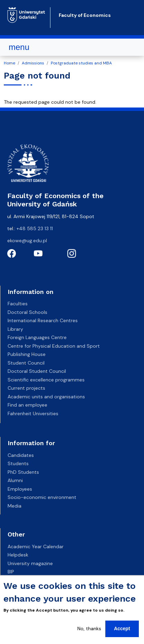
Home (9, 63)
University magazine (30, 563)
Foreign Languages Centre (37, 337)
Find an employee (27, 405)
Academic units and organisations (46, 397)
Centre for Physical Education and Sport (54, 346)
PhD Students (23, 472)
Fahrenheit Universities (33, 413)
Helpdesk (18, 555)
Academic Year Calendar (36, 546)
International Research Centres (43, 320)
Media (15, 506)
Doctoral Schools (27, 312)
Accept (122, 630)
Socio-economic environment (42, 497)
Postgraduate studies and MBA (81, 63)
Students (18, 463)
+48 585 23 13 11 (35, 228)
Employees (20, 489)
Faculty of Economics (85, 15)
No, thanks (89, 630)
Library (15, 329)
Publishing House (27, 354)
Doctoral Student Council (37, 371)
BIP (11, 572)
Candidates (21, 455)
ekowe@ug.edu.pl (27, 241)
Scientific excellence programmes (46, 380)
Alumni (15, 480)
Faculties (18, 304)
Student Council (26, 363)
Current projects (26, 388)
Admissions (33, 63)
